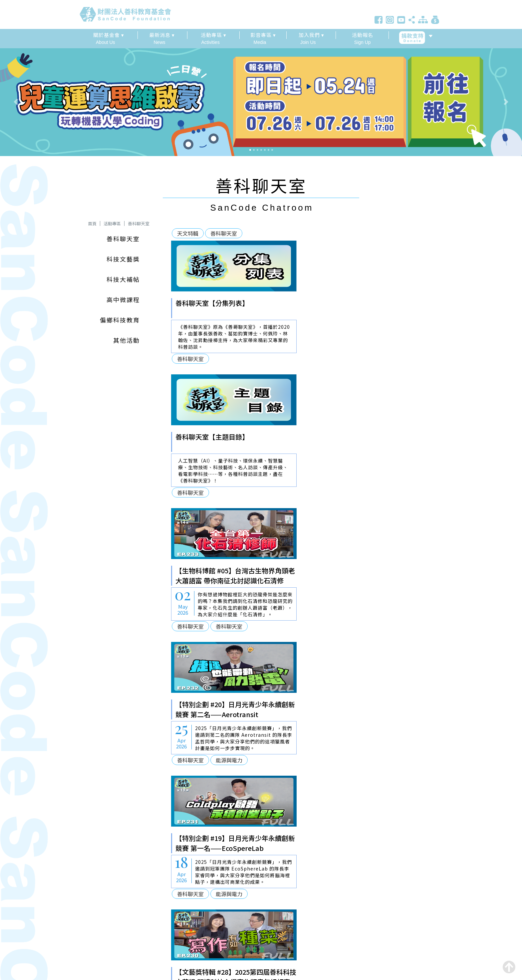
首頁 (92, 223)
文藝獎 (320, 626)
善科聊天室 (139, 223)
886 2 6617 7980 (100, 905)
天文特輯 (188, 233)
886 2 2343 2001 (101, 914)
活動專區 (112, 223)
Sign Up (362, 38)
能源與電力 (364, 492)
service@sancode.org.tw (114, 924)
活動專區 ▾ (214, 35)
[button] (39, 102)
